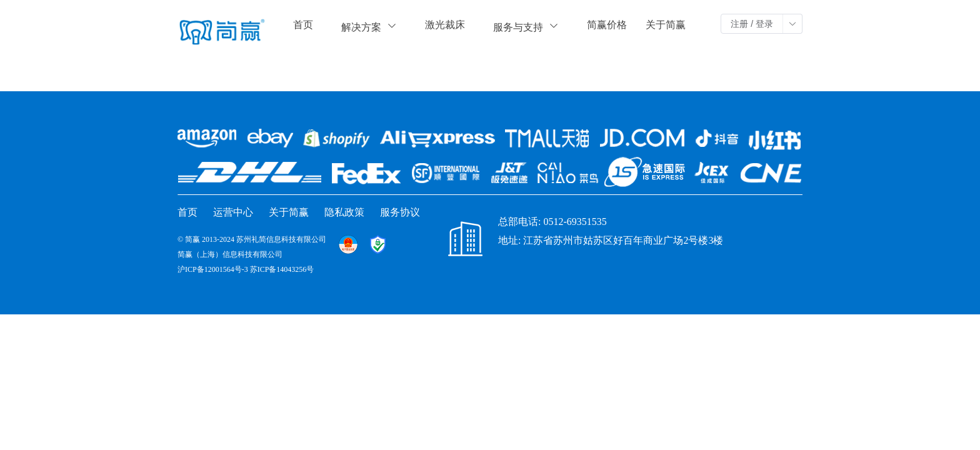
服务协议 (400, 212)
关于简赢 (666, 25)
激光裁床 (445, 25)
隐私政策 (344, 212)
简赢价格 (607, 25)
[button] (792, 24)
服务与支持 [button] (526, 27)
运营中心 (233, 212)
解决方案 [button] (369, 27)
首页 (303, 25)
